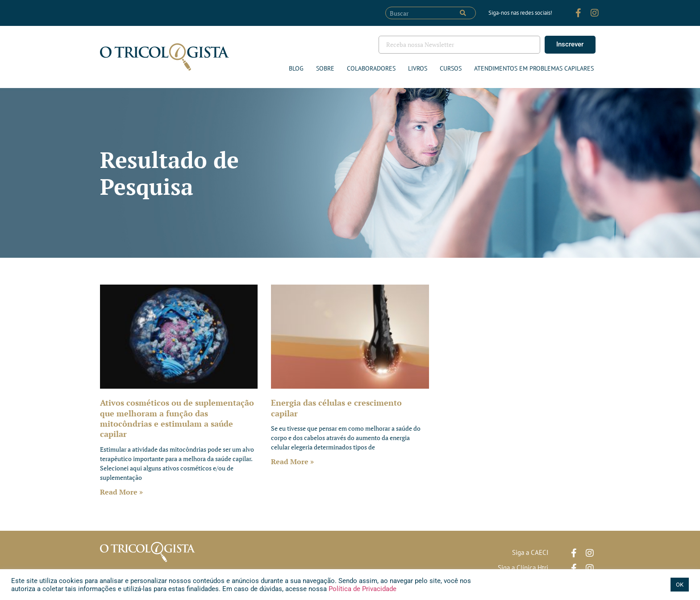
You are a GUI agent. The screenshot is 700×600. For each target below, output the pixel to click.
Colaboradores (371, 68)
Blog (296, 68)
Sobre (325, 68)
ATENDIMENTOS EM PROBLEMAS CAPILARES (534, 68)
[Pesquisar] (463, 13)
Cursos (451, 68)
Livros (418, 68)
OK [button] (680, 585)
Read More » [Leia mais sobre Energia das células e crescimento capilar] (292, 462)
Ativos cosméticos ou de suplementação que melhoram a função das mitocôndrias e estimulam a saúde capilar (177, 418)
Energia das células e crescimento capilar (336, 408)
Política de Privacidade (362, 589)
